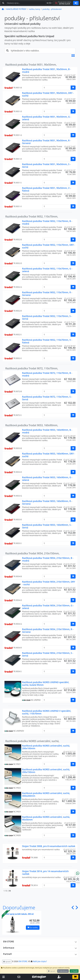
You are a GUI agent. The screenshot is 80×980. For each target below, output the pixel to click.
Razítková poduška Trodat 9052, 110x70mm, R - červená (47, 294)
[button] (73, 56)
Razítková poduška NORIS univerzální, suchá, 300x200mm (46, 794)
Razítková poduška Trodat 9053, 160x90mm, (32, 425)
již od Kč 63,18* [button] (70, 170)
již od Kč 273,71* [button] (69, 849)
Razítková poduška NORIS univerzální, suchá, (32, 741)
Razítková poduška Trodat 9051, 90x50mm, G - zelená (47, 118)
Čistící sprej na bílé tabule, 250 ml (19, 914)
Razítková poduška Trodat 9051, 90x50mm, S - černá (46, 166)
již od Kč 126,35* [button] (69, 531)
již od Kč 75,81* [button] (70, 322)
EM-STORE (23, 961)
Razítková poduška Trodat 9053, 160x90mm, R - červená (47, 502)
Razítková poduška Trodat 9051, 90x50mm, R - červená (46, 142)
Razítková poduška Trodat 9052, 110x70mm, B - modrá (47, 222)
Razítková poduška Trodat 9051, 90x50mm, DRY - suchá (48, 94)
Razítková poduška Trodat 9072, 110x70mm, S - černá (47, 398)
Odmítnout (63, 971)
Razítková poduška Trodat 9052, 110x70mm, (32, 217)
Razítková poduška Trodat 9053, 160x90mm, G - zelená (47, 479)
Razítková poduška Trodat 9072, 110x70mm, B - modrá (47, 374)
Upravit (52, 971)
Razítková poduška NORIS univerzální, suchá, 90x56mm (46, 818)
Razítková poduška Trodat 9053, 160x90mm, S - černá (47, 526)
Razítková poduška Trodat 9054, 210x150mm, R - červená (48, 631)
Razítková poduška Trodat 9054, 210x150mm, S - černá (48, 654)
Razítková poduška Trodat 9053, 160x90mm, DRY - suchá (49, 455)
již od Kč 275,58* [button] (69, 564)
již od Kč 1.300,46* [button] (69, 799)
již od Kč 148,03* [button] (69, 436)
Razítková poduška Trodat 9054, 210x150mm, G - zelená (48, 607)
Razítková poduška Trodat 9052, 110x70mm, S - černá (47, 317)
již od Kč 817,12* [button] (69, 752)
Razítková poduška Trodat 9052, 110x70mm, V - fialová (47, 341)
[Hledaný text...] (26, 3)
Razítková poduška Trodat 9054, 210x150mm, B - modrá (48, 559)
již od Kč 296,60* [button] (69, 717)
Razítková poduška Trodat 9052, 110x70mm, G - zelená (47, 270)
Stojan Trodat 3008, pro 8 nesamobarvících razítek (49, 846)
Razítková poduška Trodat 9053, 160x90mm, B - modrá (47, 431)
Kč (49, 3)
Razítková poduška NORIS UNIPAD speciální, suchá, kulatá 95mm (46, 684)
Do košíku (33, 928)
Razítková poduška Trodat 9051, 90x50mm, (31, 65)
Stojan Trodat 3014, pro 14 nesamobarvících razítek (45, 873)
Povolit (74, 971)
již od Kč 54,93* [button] (70, 823)
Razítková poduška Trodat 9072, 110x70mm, (32, 368)
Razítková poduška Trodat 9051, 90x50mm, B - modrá (46, 71)
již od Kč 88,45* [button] (70, 227)
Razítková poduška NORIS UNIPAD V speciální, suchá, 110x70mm (47, 712)
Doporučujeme (19, 907)
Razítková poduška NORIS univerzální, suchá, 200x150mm (46, 771)
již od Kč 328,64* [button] (69, 877)
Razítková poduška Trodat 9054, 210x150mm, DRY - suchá (49, 583)
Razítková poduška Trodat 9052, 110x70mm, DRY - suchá (49, 246)
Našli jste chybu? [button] (40, 961)
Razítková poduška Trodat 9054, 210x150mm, (32, 553)
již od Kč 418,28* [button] (69, 688)
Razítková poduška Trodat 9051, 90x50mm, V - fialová (46, 189)
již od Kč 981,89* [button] (69, 775)
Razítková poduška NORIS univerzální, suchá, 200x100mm (46, 747)
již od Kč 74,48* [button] (70, 75)
